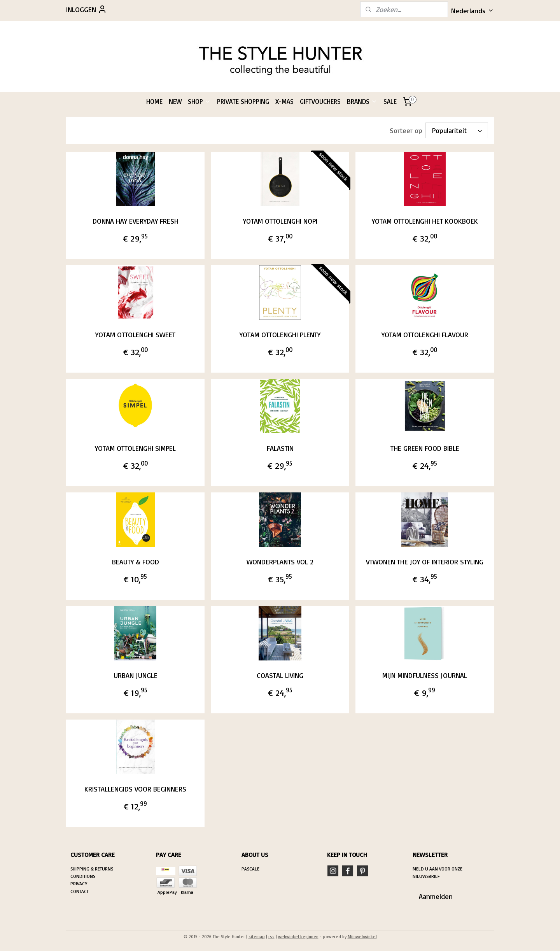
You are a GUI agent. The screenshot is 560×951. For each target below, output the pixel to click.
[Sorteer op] (457, 130)
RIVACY (80, 884)
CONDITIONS (83, 876)
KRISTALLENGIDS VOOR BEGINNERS (135, 789)
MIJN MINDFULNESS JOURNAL (425, 675)
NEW (175, 101)
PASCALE (250, 869)
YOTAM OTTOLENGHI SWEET (135, 335)
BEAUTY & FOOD (135, 562)
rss (271, 937)
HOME (154, 101)
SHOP (199, 101)
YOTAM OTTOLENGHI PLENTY (280, 335)
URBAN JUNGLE (135, 675)
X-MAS (284, 101)
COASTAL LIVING (280, 675)
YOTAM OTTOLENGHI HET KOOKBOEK (425, 221)
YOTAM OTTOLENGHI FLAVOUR (425, 335)
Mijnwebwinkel (362, 937)
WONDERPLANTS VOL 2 (280, 562)
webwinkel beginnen (298, 937)
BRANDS (362, 101)
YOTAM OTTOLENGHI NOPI (280, 221)
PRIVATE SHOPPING (243, 101)
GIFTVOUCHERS (320, 101)
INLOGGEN (87, 9)
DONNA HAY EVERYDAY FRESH (135, 221)
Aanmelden (436, 896)
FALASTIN (280, 448)
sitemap (257, 937)
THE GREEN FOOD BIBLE (425, 448)
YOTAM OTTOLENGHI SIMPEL (135, 448)
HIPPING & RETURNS (93, 869)
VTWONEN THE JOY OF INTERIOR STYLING (425, 562)
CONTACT (80, 891)
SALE (390, 101)
